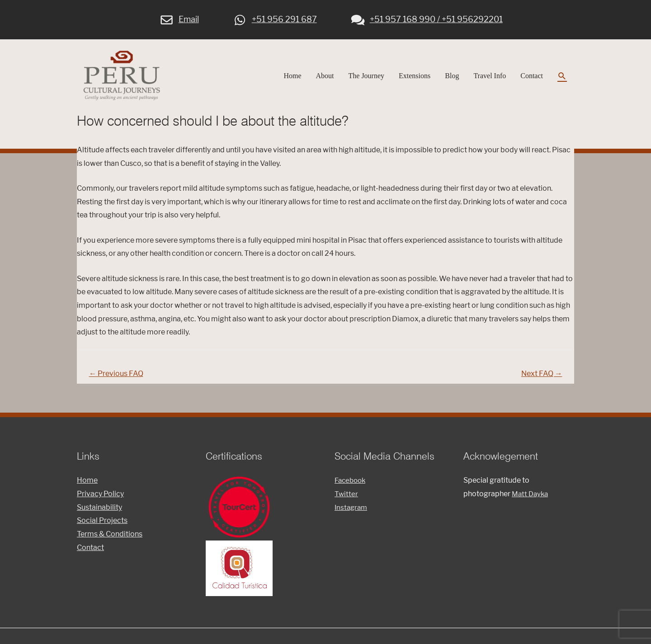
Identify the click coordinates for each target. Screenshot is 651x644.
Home (292, 78)
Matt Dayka (531, 500)
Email (180, 18)
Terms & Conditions (110, 540)
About (325, 78)
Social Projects (102, 526)
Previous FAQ (119, 379)
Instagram (352, 513)
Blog (452, 78)
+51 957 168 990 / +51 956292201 (427, 18)
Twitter (347, 500)
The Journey (367, 78)
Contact (532, 78)
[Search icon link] (562, 78)
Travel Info (490, 78)
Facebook (351, 486)
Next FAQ (540, 379)
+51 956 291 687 (275, 18)
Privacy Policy (100, 500)
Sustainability (99, 513)
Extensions (415, 78)
